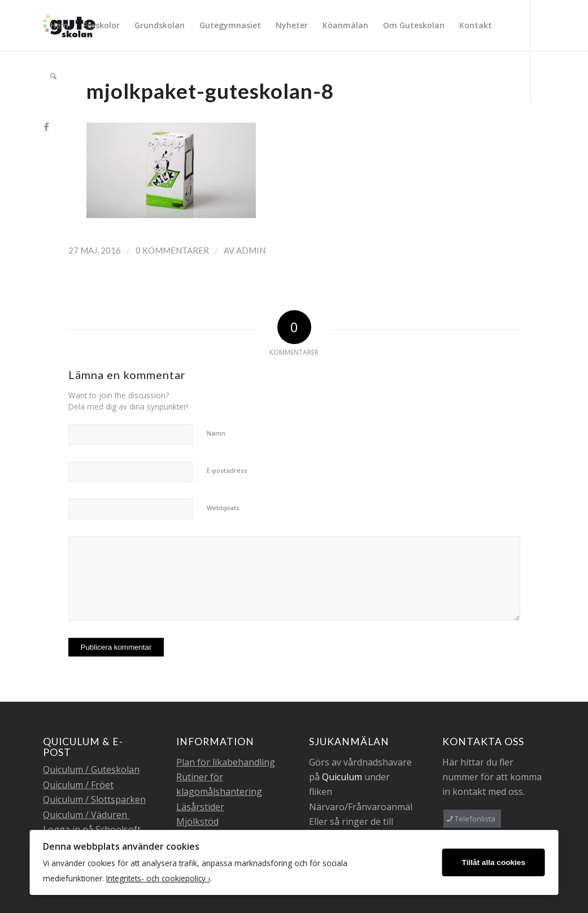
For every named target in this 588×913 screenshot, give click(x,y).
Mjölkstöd (197, 821)
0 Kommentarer (172, 250)
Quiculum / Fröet (78, 785)
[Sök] (53, 76)
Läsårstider (200, 807)
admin (251, 250)
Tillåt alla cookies (494, 862)
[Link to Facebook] (46, 127)
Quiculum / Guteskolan (91, 769)
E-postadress (227, 470)
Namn (216, 433)
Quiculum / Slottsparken (94, 799)
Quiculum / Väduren (86, 815)
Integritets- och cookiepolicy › (158, 878)
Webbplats (223, 508)
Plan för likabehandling (226, 762)
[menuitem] (59, 25)
